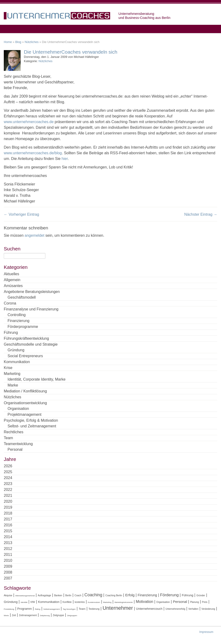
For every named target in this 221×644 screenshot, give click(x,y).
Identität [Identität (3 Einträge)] (24, 602)
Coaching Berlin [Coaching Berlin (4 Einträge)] (114, 595)
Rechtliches (14, 432)
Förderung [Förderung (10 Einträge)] (169, 595)
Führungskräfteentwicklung (26, 338)
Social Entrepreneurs (25, 356)
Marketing (12, 374)
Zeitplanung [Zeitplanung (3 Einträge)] (45, 616)
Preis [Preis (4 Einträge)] (205, 602)
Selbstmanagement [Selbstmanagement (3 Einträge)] (52, 609)
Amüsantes (13, 286)
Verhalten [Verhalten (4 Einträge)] (193, 609)
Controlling (17, 315)
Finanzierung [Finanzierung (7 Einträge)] (147, 595)
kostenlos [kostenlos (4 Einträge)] (80, 602)
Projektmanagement (24, 414)
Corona (10, 303)
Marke (13, 385)
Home (8, 42)
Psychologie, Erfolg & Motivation (31, 420)
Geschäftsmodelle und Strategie (31, 344)
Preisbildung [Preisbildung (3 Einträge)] (9, 609)
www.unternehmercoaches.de (29, 122)
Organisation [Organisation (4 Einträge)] (163, 602)
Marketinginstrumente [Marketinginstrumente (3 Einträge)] (123, 602)
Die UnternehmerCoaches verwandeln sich (71, 52)
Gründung (16, 350)
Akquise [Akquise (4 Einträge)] (8, 595)
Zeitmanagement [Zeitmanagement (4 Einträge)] (28, 615)
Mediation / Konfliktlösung (25, 391)
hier (65, 159)
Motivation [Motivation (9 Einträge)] (144, 601)
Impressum (206, 632)
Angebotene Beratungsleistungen (32, 292)
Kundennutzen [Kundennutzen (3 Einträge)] (94, 602)
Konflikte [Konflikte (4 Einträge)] (67, 602)
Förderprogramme (23, 327)
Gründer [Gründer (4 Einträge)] (201, 595)
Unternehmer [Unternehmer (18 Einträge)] (118, 608)
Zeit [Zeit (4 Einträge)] (14, 615)
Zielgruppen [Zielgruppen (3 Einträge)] (72, 616)
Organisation (18, 409)
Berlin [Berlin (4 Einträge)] (68, 595)
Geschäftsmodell (22, 297)
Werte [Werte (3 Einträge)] (6, 616)
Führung (11, 333)
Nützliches (32, 42)
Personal (15, 449)
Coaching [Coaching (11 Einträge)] (93, 595)
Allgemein (12, 280)
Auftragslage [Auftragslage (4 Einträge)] (44, 595)
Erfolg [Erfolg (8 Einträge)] (130, 595)
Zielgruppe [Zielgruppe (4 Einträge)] (58, 615)
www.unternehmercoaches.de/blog (33, 153)
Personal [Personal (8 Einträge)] (180, 602)
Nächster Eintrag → (201, 214)
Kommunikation (17, 362)
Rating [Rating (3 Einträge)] (37, 609)
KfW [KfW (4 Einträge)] (33, 602)
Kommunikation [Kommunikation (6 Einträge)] (49, 602)
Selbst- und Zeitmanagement (32, 426)
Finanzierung (19, 321)
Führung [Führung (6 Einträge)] (188, 595)
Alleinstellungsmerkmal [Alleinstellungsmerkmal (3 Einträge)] (25, 596)
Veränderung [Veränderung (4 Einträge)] (208, 609)
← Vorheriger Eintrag (21, 214)
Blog (18, 42)
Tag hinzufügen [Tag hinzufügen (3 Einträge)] (69, 609)
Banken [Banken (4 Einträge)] (58, 595)
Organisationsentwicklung (25, 403)
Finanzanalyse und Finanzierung (31, 309)
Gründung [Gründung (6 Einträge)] (11, 602)
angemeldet (35, 235)
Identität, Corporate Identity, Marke (37, 379)
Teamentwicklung (18, 444)
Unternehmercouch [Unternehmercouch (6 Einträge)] (149, 609)
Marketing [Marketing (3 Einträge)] (107, 602)
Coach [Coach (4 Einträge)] (78, 595)
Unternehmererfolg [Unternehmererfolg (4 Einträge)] (175, 609)
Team (8, 438)
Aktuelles (11, 274)
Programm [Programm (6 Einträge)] (24, 609)
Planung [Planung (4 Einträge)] (194, 602)
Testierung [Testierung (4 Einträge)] (94, 609)
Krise (8, 368)
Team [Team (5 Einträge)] (82, 609)
